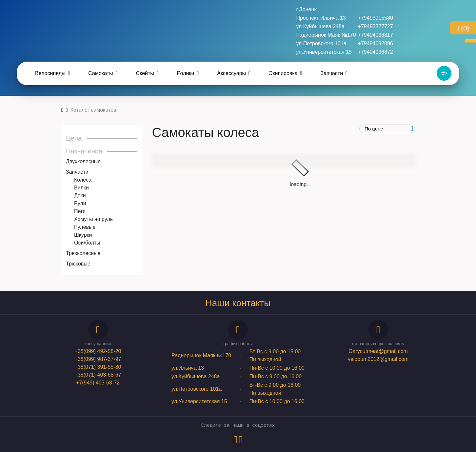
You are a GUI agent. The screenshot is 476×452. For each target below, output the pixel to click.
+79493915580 (376, 18)
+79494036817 (376, 35)
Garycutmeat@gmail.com (378, 351)
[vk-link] (235, 441)
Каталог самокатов (93, 110)
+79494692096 (376, 43)
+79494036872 (376, 52)
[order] (387, 129)
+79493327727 (376, 26)
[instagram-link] (241, 441)
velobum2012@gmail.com (378, 359)
